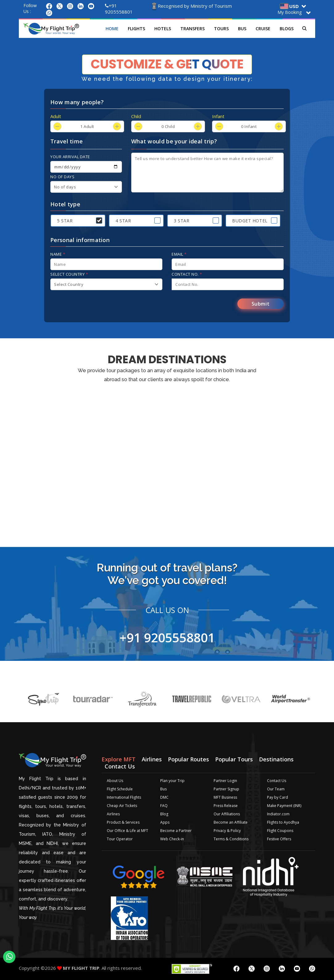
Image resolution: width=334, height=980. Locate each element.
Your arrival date (70, 157)
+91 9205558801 (119, 9)
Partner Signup (226, 789)
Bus (242, 29)
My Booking (290, 12)
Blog (164, 814)
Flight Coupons (280, 831)
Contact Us (277, 781)
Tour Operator (120, 839)
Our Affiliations (227, 814)
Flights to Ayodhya (283, 822)
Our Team (276, 789)
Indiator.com (278, 814)
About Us (115, 781)
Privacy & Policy (227, 831)
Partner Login (225, 781)
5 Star (65, 221)
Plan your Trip (172, 781)
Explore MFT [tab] (119, 759)
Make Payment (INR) (284, 806)
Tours (221, 29)
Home (112, 29)
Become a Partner (176, 831)
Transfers (192, 29)
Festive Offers (279, 839)
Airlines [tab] (152, 759)
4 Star (123, 221)
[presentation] (97, 306)
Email (179, 254)
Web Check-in (172, 839)
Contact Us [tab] (120, 766)
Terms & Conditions (231, 839)
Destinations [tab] (276, 759)
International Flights (124, 797)
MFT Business (225, 797)
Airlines (113, 814)
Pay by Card (278, 797)
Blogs (287, 29)
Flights (136, 29)
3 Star (182, 221)
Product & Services (123, 822)
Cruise (263, 29)
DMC (164, 797)
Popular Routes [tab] (188, 759)
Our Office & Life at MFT (127, 831)
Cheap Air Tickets (122, 806)
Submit (261, 304)
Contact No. (187, 274)
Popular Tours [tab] (234, 759)
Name (58, 254)
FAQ (164, 806)
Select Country (69, 274)
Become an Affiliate (231, 822)
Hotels (163, 29)
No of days (62, 177)
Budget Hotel (250, 221)
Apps (165, 822)
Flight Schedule (120, 789)
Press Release (226, 806)
